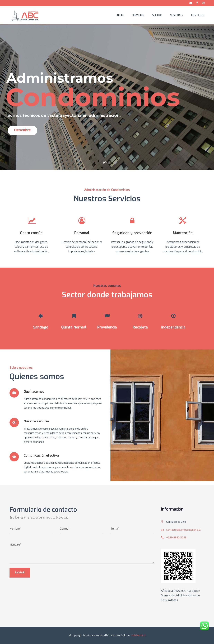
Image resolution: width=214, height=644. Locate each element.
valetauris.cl (138, 635)
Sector (157, 15)
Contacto (198, 15)
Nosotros (176, 15)
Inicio (120, 15)
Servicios (138, 15)
